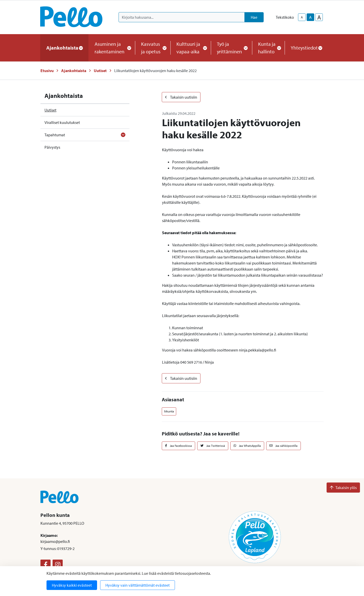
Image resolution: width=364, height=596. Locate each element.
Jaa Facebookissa (178, 446)
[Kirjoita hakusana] (182, 17)
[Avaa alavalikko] (123, 135)
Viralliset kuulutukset (62, 122)
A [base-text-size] (310, 17)
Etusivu (47, 71)
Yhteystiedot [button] (306, 48)
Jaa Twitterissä (213, 446)
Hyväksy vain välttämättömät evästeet (138, 585)
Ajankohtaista (74, 71)
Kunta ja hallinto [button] (268, 48)
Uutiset (100, 71)
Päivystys (52, 147)
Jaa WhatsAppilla (247, 446)
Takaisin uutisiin (181, 97)
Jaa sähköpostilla (283, 446)
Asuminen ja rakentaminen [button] (112, 48)
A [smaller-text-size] (302, 17)
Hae (254, 17)
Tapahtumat (55, 135)
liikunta (169, 411)
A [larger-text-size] (319, 17)
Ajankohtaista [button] (64, 48)
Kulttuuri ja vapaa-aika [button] (191, 48)
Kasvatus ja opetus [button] (153, 48)
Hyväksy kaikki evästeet (72, 585)
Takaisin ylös (343, 488)
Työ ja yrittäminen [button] (231, 48)
